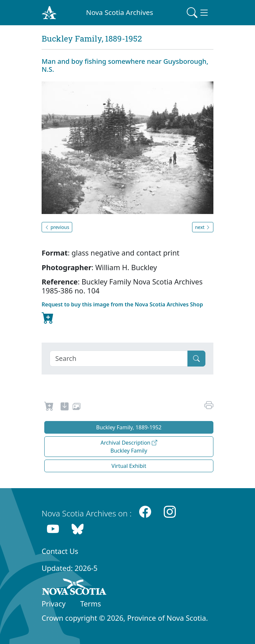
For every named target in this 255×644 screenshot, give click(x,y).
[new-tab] (65, 407)
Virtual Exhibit (129, 466)
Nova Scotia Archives (120, 12)
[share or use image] (77, 407)
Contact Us (60, 551)
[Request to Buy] (49, 407)
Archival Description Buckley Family (129, 447)
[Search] (119, 359)
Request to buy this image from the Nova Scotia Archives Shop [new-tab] (122, 313)
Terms (91, 604)
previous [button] (57, 227)
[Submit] (196, 359)
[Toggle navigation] (198, 13)
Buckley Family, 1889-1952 (129, 427)
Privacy (54, 604)
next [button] (203, 227)
